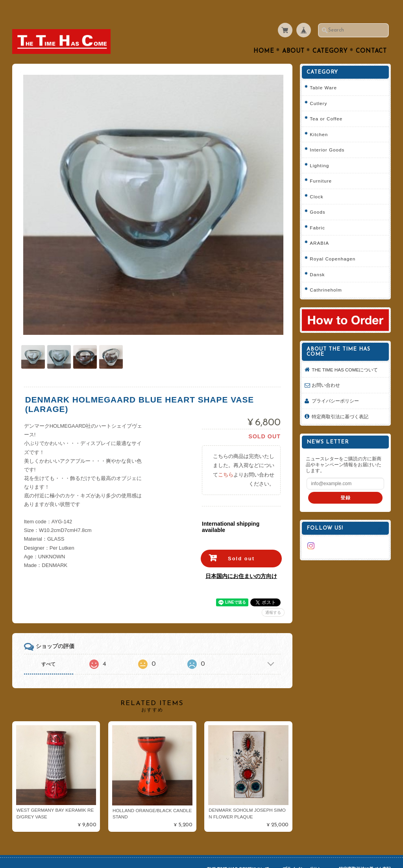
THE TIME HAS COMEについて (345, 354)
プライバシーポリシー (335, 385)
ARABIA (319, 228)
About (293, 36)
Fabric (317, 212)
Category (330, 36)
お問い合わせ (326, 370)
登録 (346, 482)
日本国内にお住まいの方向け (241, 559)
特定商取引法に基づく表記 (340, 401)
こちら (226, 457)
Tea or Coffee (326, 103)
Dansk (317, 259)
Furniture (321, 165)
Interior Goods (327, 134)
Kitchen (319, 119)
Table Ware (323, 72)
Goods (317, 197)
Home (264, 36)
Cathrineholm (326, 274)
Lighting (319, 150)
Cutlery (318, 88)
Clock (316, 181)
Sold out (241, 541)
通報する (273, 595)
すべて (48, 647)
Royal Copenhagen (333, 243)
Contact (371, 36)
